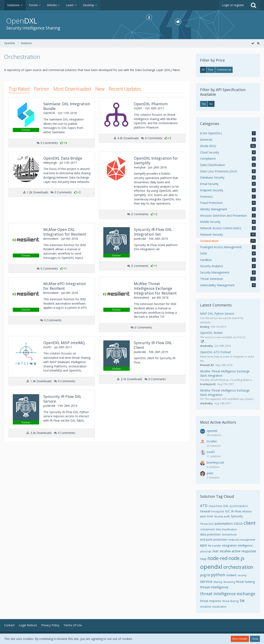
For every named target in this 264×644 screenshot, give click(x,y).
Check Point (215, 506)
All (203, 70)
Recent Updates (125, 89)
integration (230, 545)
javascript (206, 551)
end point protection (214, 539)
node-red (217, 558)
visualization (219, 607)
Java (203, 516)
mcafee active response (238, 551)
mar (216, 551)
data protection (210, 534)
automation (224, 524)
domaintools (229, 535)
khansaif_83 (207, 365)
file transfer (215, 546)
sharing (218, 582)
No (211, 104)
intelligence (245, 545)
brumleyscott (208, 384)
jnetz (210, 473)
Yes (204, 104)
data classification (226, 529)
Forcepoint (218, 511)
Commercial (224, 70)
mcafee (212, 441)
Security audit (222, 516)
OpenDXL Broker (211, 333)
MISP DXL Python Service (217, 314)
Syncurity (237, 516)
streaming (229, 582)
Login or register (233, 5)
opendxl (212, 431)
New (100, 89)
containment (207, 529)
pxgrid (205, 575)
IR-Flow (236, 511)
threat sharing (230, 601)
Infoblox (247, 511)
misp (203, 559)
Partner (42, 89)
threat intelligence (214, 587)
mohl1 (211, 452)
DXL (226, 506)
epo (203, 545)
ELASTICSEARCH (239, 506)
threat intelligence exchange (228, 594)
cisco (238, 523)
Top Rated (19, 89)
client (250, 523)
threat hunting (245, 582)
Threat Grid (207, 524)
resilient (231, 575)
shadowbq (206, 346)
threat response (211, 601)
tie (242, 600)
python (218, 575)
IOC (227, 511)
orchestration (238, 567)
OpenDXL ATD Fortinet (216, 352)
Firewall (205, 511)
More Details (240, 639)
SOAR (210, 516)
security (242, 575)
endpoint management (242, 540)
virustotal (206, 607)
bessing (205, 327)
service (206, 581)
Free (211, 70)
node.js (236, 558)
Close (255, 639)
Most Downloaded (72, 89)
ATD (204, 506)
